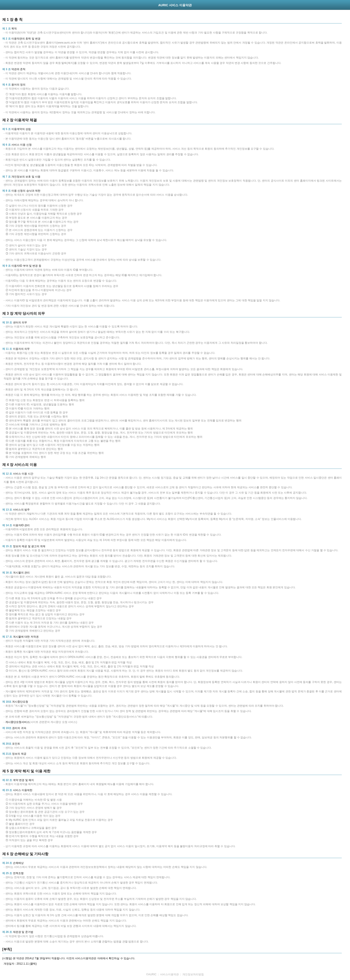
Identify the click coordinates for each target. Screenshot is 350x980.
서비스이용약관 (169, 974)
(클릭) (33, 964)
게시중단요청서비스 (17, 722)
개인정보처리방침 (193, 974)
